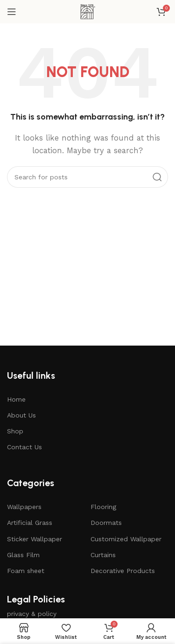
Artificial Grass (30, 523)
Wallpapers (24, 507)
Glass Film (23, 555)
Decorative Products (123, 571)
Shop (15, 431)
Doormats (106, 523)
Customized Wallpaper (126, 539)
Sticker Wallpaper (35, 539)
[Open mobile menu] (12, 12)
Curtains (103, 555)
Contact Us (24, 447)
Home (16, 399)
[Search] (87, 177)
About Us (21, 415)
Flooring (103, 507)
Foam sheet (26, 571)
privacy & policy (32, 614)
